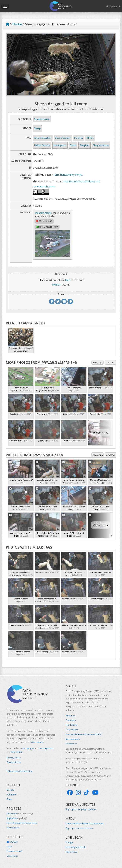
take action (17, 752)
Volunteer (12, 795)
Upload (110, 362)
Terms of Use (14, 762)
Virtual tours (13, 828)
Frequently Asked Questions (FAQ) (84, 734)
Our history (72, 725)
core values (37, 742)
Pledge (69, 842)
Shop (9, 799)
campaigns (28, 748)
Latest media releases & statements (85, 824)
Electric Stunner (63, 138)
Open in (44, 221)
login (68, 280)
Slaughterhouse (42, 119)
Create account (15, 851)
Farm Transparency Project (68, 175)
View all (98, 362)
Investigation (60, 145)
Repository (17, 818)
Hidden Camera (42, 145)
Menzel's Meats (43, 213)
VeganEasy (71, 852)
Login (9, 846)
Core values (72, 730)
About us (70, 716)
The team (71, 720)
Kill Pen (90, 138)
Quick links (12, 856)
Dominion (20, 814)
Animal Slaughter (43, 138)
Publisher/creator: (43, 175)
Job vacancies (73, 739)
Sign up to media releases (79, 828)
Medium (56, 285)
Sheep (37, 128)
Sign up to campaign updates (81, 809)
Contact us (71, 744)
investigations (46, 748)
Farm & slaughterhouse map (22, 823)
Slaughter (85, 145)
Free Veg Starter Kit (76, 847)
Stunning (79, 138)
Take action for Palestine (20, 771)
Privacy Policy (14, 758)
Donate (10, 790)
